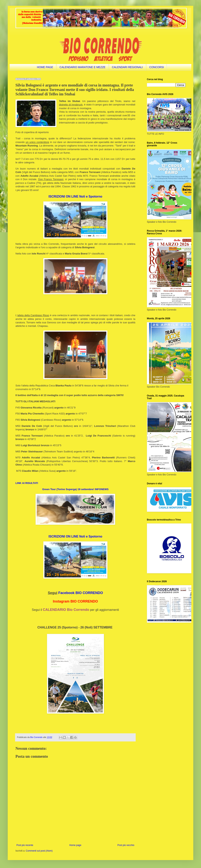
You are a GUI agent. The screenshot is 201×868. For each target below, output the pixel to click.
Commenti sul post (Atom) (39, 851)
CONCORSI (157, 67)
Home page (75, 845)
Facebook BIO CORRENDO (81, 593)
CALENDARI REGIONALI (127, 67)
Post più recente (25, 845)
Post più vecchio (126, 845)
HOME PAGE (45, 67)
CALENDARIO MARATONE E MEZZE (83, 67)
